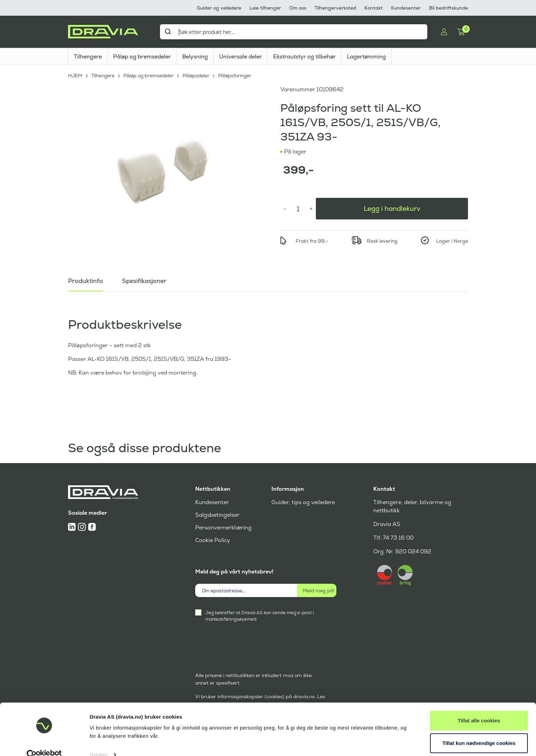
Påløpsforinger (237, 75)
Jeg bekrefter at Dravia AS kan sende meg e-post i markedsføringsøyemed (260, 616)
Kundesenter (406, 8)
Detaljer (99, 742)
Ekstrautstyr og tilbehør (304, 57)
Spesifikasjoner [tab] (144, 280)
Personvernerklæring (223, 528)
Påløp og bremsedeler (142, 57)
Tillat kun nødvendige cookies (479, 731)
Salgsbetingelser (217, 515)
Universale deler (240, 57)
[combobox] (294, 32)
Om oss (298, 8)
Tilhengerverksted (335, 8)
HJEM (75, 75)
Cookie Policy (213, 540)
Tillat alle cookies (479, 709)
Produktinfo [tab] (85, 280)
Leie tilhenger (265, 8)
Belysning (195, 57)
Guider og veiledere (219, 8)
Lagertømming (366, 57)
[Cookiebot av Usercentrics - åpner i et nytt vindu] (44, 743)
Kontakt (374, 8)
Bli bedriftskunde (448, 8)
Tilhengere (88, 57)
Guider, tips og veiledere (303, 502)
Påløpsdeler (198, 75)
